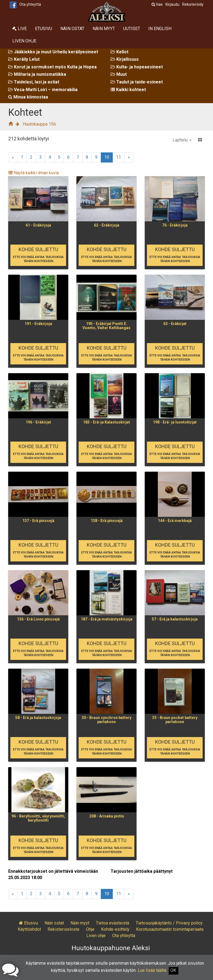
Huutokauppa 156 (39, 124)
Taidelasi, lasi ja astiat (34, 82)
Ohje (90, 929)
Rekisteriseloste (63, 929)
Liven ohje (24, 41)
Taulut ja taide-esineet (137, 82)
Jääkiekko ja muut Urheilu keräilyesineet (53, 52)
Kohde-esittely (115, 929)
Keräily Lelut (24, 59)
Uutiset (132, 29)
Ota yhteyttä (30, 4)
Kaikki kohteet (128, 90)
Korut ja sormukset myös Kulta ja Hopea (52, 67)
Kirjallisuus (125, 59)
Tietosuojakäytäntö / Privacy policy (169, 923)
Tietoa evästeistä (113, 923)
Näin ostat (72, 29)
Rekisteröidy (193, 4)
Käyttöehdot (29, 929)
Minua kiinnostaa (28, 97)
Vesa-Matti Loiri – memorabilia (43, 90)
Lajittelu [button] (182, 140)
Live (20, 29)
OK (173, 970)
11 (119, 157)
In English (160, 29)
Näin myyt (104, 29)
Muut (119, 74)
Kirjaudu (172, 4)
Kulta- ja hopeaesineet (137, 67)
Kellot (119, 52)
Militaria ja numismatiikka (37, 74)
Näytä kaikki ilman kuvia (33, 173)
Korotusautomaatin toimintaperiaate (170, 929)
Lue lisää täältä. (152, 970)
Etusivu (44, 29)
